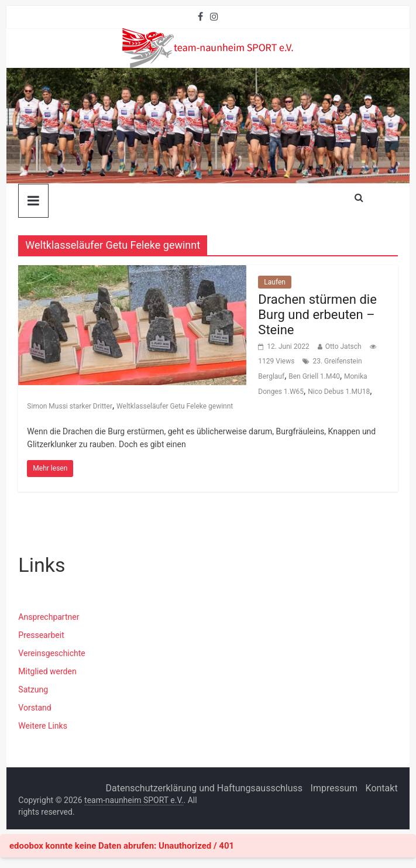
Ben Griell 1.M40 (314, 376)
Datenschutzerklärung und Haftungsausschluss (204, 788)
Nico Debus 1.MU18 (339, 392)
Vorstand (35, 708)
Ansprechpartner (49, 617)
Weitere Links (43, 726)
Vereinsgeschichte (51, 653)
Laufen (275, 282)
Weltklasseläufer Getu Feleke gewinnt (175, 406)
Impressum (334, 788)
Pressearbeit (41, 635)
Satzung (33, 689)
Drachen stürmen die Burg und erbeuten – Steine (317, 315)
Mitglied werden (47, 671)
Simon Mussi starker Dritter (70, 406)
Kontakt (382, 788)
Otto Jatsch (343, 346)
